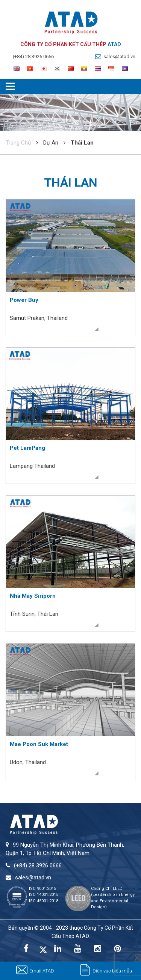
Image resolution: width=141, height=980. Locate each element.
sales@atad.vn (119, 57)
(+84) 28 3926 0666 (33, 57)
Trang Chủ (18, 143)
